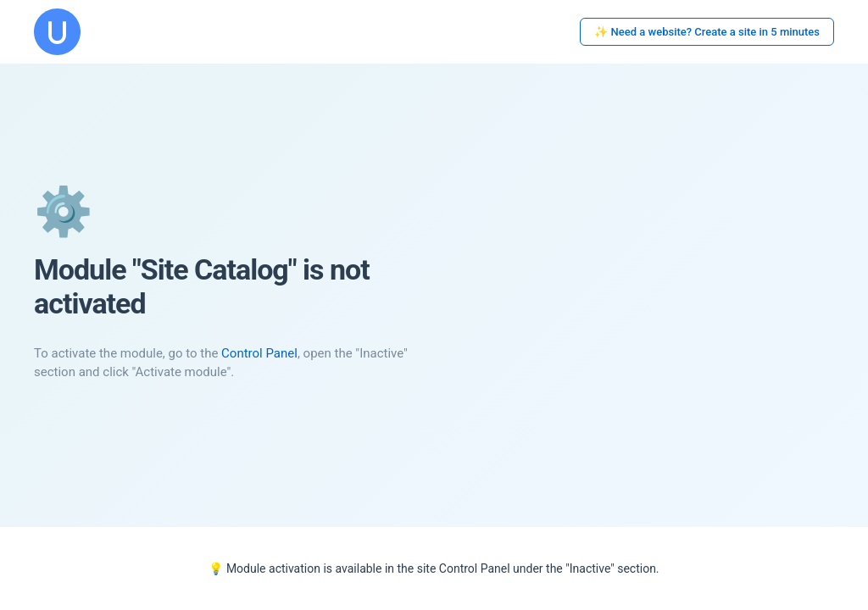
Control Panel (259, 353)
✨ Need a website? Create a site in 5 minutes (707, 32)
